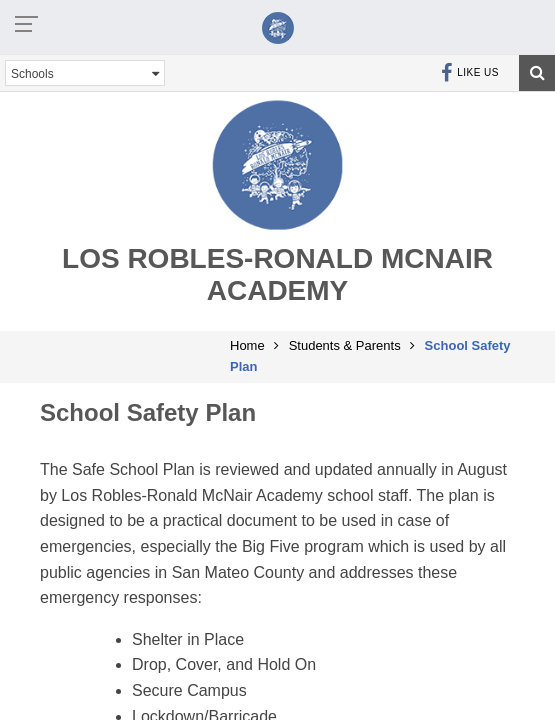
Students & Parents (345, 345)
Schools (85, 73)
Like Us (470, 72)
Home (247, 345)
